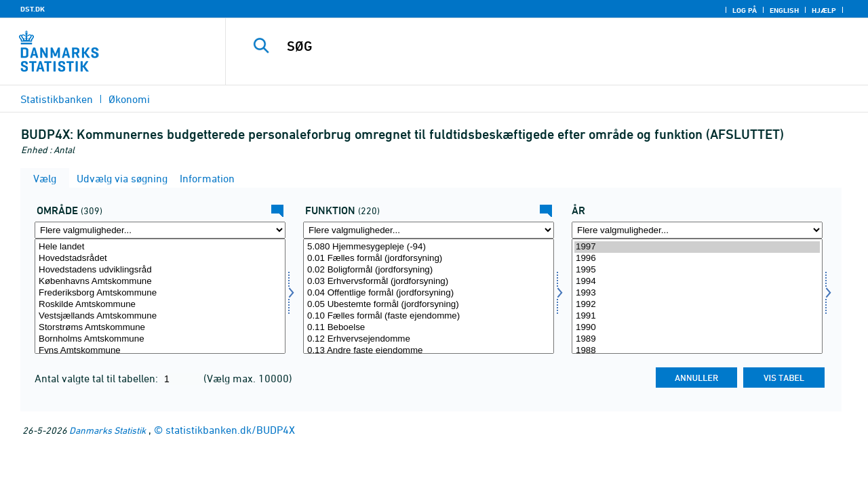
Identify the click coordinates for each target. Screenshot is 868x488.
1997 (697, 247)
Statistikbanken (57, 99)
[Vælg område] (160, 296)
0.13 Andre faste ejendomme (429, 351)
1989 (697, 339)
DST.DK (33, 9)
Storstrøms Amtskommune (160, 328)
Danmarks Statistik (107, 430)
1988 (697, 351)
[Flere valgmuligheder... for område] (160, 230)
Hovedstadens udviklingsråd (160, 270)
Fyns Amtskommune (160, 351)
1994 (697, 282)
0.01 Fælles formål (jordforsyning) (429, 259)
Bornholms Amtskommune (160, 339)
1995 (697, 270)
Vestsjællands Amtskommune (160, 316)
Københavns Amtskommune (160, 282)
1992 (697, 305)
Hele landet (160, 247)
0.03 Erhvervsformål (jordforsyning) (429, 282)
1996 (697, 259)
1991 (697, 316)
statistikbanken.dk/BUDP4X (230, 430)
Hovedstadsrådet (160, 259)
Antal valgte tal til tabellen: (98, 378)
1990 (697, 328)
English (784, 10)
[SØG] (535, 46)
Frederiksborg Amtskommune (160, 293)
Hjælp (824, 10)
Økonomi (129, 99)
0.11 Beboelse (429, 328)
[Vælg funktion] (429, 296)
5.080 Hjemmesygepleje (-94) (429, 247)
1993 (697, 293)
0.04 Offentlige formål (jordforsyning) (429, 293)
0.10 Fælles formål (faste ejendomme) (429, 316)
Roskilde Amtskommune (160, 305)
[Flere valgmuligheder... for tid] (697, 230)
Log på (745, 10)
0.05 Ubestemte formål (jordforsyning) (429, 305)
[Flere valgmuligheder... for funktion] (429, 230)
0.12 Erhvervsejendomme (429, 339)
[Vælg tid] (697, 296)
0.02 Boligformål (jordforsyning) (429, 270)
